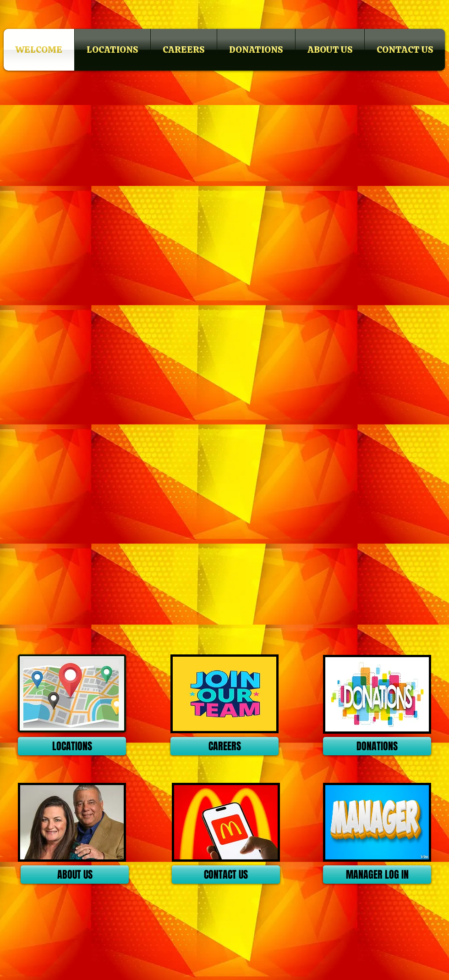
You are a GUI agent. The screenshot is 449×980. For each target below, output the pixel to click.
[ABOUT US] (75, 875)
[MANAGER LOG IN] (377, 875)
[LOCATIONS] (72, 746)
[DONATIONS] (377, 746)
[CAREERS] (224, 746)
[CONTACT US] (226, 875)
